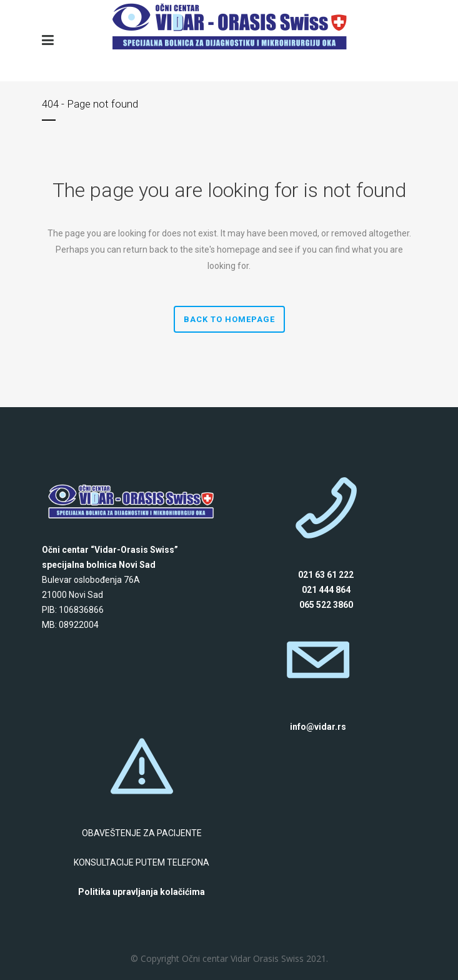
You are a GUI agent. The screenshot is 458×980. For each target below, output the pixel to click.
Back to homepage (229, 319)
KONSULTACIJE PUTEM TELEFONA (142, 862)
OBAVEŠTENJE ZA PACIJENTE (142, 833)
